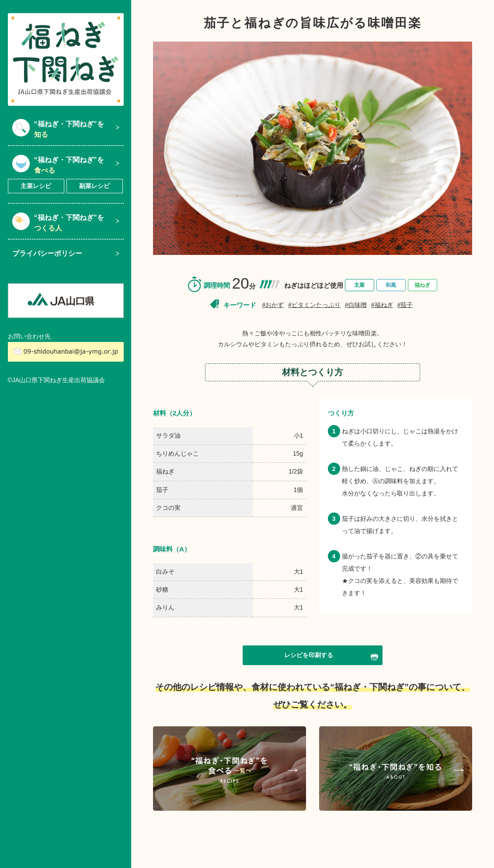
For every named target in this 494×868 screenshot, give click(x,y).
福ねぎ (422, 285)
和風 (391, 285)
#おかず (273, 305)
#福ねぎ (382, 305)
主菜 (359, 285)
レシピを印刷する (331, 656)
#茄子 (405, 305)
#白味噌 (356, 305)
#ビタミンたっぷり (314, 305)
